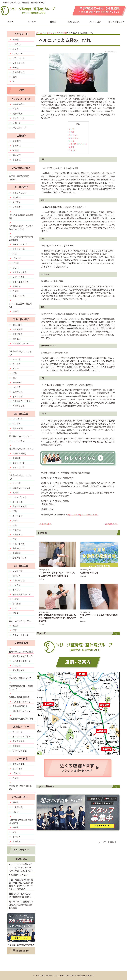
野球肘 (16, 291)
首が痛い (17, 590)
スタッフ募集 (95, 22)
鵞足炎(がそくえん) (21, 488)
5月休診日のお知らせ (89, 573)
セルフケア (18, 53)
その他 (42, 579)
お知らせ (17, 44)
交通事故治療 (19, 670)
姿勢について (19, 63)
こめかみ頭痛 (19, 580)
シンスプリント (20, 497)
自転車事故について (22, 661)
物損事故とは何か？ (22, 711)
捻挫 (15, 525)
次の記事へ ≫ (111, 524)
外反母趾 (17, 530)
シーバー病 (18, 419)
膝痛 (15, 539)
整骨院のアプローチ (78, 144)
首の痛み (17, 364)
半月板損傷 (18, 428)
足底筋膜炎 (18, 535)
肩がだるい (18, 207)
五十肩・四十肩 (20, 272)
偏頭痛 (16, 626)
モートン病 (18, 502)
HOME (21, 90)
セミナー (17, 49)
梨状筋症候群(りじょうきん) (20, 353)
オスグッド (18, 516)
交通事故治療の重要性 (23, 656)
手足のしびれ (19, 296)
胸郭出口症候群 (20, 245)
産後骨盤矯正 (19, 741)
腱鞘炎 (16, 311)
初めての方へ (74, 22)
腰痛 (15, 378)
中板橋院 (17, 160)
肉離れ (16, 520)
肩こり (16, 268)
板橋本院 (17, 141)
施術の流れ (18, 114)
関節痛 (16, 802)
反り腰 (16, 368)
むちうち (17, 585)
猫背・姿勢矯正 (20, 751)
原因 (72, 129)
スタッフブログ (21, 850)
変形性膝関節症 (20, 558)
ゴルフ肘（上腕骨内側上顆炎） (21, 216)
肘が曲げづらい (20, 193)
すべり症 (17, 359)
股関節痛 (17, 553)
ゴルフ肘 (17, 258)
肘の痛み (17, 286)
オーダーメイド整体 (22, 737)
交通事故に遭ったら (22, 702)
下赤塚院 (17, 146)
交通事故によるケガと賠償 (21, 652)
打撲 (15, 254)
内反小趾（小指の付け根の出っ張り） (21, 821)
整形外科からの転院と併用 (21, 719)
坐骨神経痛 (18, 392)
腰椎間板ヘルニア (21, 343)
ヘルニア (17, 387)
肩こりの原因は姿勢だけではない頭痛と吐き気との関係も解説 (21, 905)
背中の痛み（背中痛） (23, 401)
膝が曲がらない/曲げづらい (21, 449)
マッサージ (18, 732)
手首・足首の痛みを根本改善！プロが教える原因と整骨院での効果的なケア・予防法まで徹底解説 (57, 618)
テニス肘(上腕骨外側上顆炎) (20, 305)
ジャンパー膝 (19, 463)
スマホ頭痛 (18, 571)
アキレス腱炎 (19, 467)
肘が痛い (17, 197)
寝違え (16, 613)
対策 (72, 141)
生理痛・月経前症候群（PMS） (19, 178)
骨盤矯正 (17, 746)
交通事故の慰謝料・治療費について (21, 688)
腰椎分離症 (18, 329)
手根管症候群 (19, 249)
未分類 (16, 68)
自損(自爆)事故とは (21, 706)
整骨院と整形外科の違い (20, 697)
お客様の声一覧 (20, 128)
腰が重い (17, 339)
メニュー (32, 22)
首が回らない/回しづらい (20, 621)
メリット (74, 135)
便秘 (15, 832)
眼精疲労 (17, 604)
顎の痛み (17, 576)
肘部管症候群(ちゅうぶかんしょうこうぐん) (21, 227)
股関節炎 (17, 458)
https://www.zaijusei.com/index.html (83, 515)
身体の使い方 (19, 72)
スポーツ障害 (19, 277)
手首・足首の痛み (21, 282)
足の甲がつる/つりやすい (20, 436)
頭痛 (15, 630)
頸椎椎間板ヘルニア (22, 595)
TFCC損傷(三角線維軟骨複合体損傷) (21, 238)
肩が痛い (17, 202)
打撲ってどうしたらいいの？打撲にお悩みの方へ (20, 895)
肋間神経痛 (18, 382)
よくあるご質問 (20, 118)
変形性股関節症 (20, 506)
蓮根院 (16, 150)
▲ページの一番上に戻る (107, 842)
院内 (15, 77)
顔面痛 (16, 812)
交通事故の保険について (20, 678)
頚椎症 (16, 599)
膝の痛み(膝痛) (19, 454)
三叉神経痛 (18, 807)
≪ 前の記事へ (45, 524)
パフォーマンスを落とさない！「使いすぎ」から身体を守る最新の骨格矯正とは (21, 867)
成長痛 (16, 493)
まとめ (73, 150)
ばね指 (16, 263)
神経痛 (16, 827)
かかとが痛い (19, 441)
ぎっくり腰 (18, 397)
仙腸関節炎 (18, 325)
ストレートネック (21, 635)
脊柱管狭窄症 (19, 406)
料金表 (53, 22)
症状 (72, 132)
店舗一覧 (17, 123)
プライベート (19, 58)
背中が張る (18, 334)
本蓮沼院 (17, 155)
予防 (72, 147)
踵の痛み (17, 424)
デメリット (75, 138)
